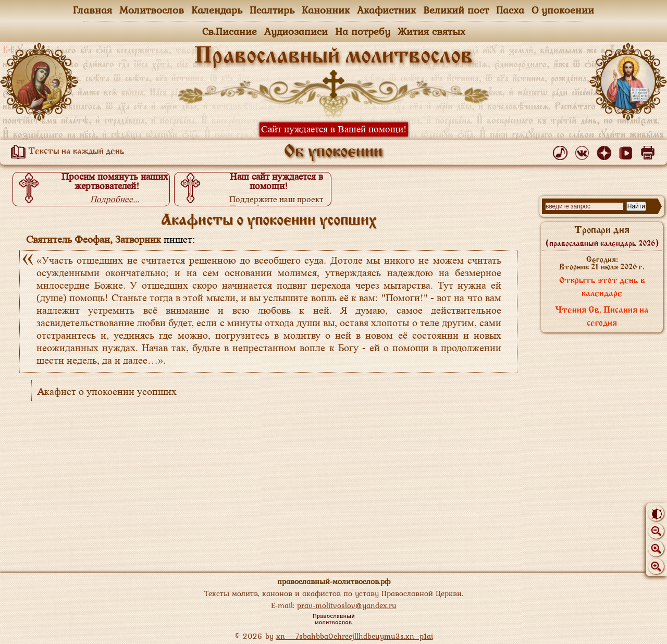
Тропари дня (602, 237)
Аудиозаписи (296, 31)
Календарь (217, 10)
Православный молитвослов (333, 57)
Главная (92, 10)
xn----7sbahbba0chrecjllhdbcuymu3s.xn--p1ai (355, 636)
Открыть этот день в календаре (602, 287)
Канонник (326, 10)
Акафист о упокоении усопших (107, 392)
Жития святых (431, 31)
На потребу (363, 31)
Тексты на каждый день (66, 152)
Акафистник (386, 10)
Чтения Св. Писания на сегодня (602, 317)
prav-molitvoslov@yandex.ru (347, 605)
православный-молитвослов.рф (334, 581)
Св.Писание (230, 31)
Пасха (510, 10)
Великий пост (456, 10)
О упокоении (563, 10)
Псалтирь (272, 10)
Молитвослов (152, 10)
